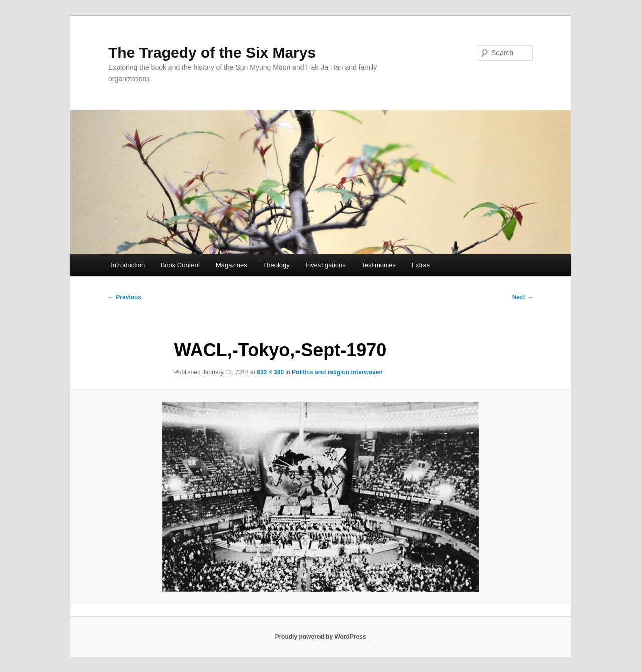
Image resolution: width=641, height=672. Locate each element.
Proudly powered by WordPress (320, 637)
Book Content (181, 265)
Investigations (326, 265)
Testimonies (378, 265)
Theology (276, 265)
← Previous (125, 297)
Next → (523, 297)
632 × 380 (270, 372)
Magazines (232, 265)
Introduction (128, 265)
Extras (420, 265)
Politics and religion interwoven (337, 372)
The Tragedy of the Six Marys (212, 52)
